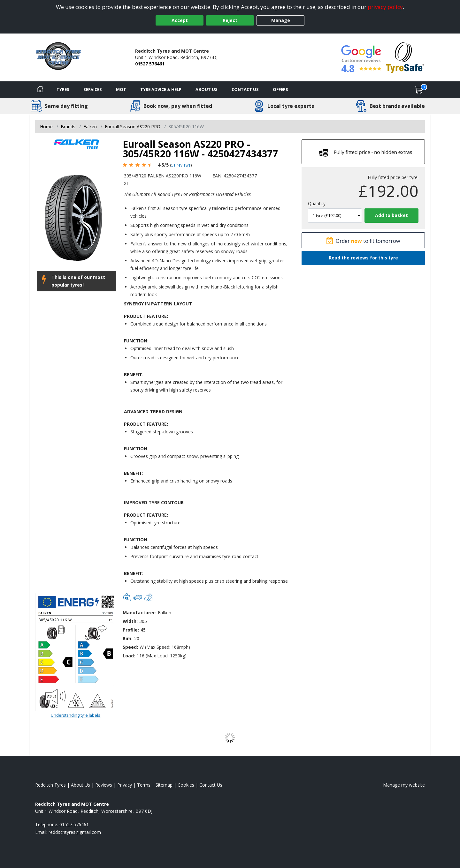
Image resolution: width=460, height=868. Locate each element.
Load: (129, 656)
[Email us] (75, 832)
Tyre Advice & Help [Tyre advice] (161, 89)
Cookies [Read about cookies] (186, 785)
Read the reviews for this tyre (363, 258)
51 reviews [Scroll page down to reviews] (181, 165)
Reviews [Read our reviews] (104, 785)
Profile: (131, 630)
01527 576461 (150, 64)
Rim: (128, 638)
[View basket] (419, 90)
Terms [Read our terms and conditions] (144, 785)
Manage (281, 20)
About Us (207, 89)
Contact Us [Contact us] (245, 89)
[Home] (40, 90)
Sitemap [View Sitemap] (164, 785)
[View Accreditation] (405, 57)
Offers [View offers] (280, 89)
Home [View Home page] (46, 127)
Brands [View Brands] (68, 127)
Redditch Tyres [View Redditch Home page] (50, 785)
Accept (180, 20)
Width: (130, 621)
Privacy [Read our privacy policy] (125, 785)
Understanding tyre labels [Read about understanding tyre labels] (76, 715)
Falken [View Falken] (90, 127)
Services (93, 89)
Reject (230, 20)
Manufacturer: (139, 613)
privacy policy (385, 7)
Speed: (130, 647)
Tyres (63, 89)
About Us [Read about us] (80, 785)
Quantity (317, 203)
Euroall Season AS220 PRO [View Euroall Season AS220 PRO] (133, 127)
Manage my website (404, 785)
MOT (121, 89)
